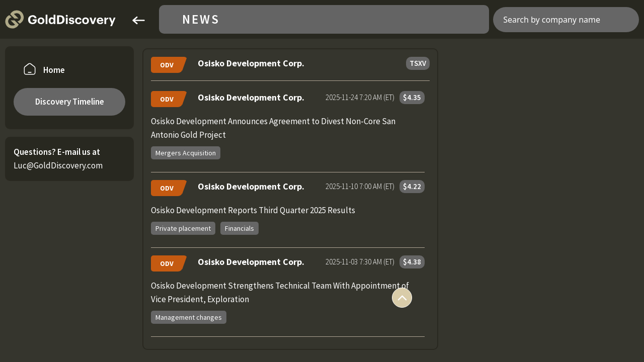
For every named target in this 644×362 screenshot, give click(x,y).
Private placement (183, 228)
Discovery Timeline (70, 102)
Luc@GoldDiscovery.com (58, 165)
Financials (239, 228)
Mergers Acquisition (186, 153)
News (201, 19)
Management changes (189, 317)
